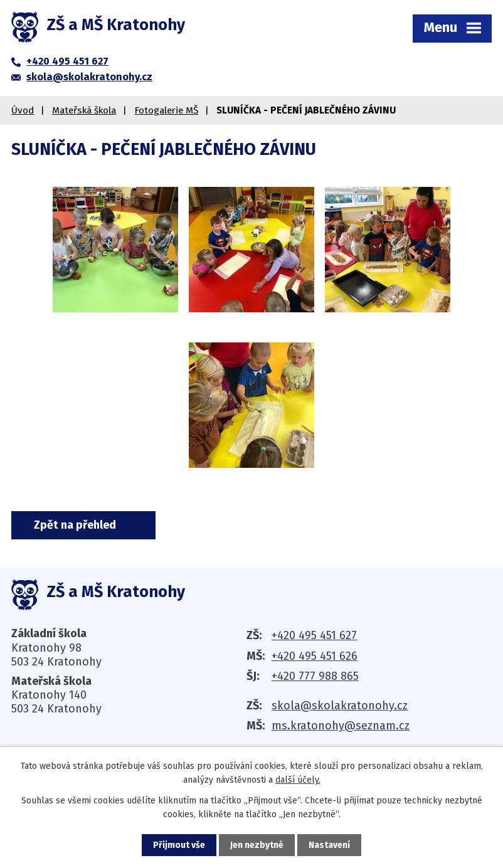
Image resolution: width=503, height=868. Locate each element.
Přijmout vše (179, 845)
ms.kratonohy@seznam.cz (341, 726)
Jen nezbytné (257, 845)
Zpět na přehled (75, 525)
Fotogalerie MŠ (166, 110)
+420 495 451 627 (314, 635)
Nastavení (329, 845)
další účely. (298, 780)
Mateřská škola (84, 110)
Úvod (23, 110)
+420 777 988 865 (315, 676)
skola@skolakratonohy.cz (340, 706)
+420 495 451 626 (315, 656)
